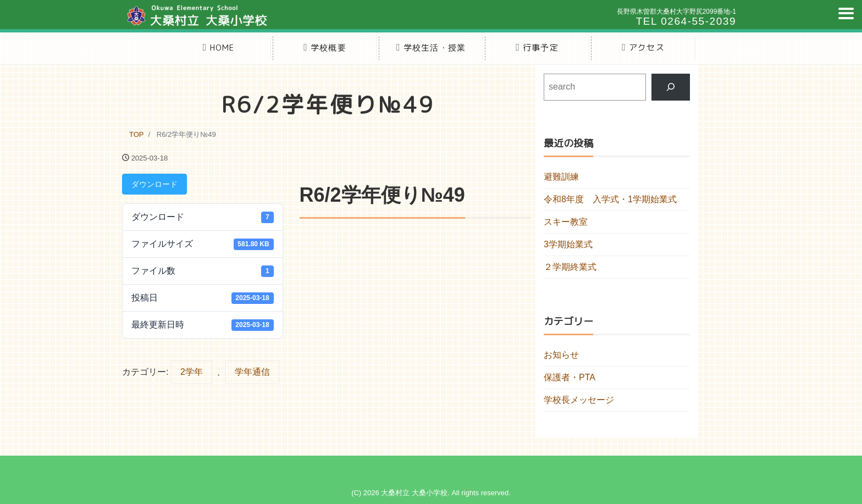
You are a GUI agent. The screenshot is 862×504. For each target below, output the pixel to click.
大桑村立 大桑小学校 (414, 493)
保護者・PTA (570, 377)
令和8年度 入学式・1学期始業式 (610, 199)
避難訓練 (561, 177)
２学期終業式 (570, 267)
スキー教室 (566, 222)
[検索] (671, 87)
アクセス (643, 48)
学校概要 (325, 48)
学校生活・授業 (431, 48)
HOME (219, 48)
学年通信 (252, 372)
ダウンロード (154, 184)
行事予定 (537, 48)
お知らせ (561, 355)
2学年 (192, 372)
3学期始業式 (568, 244)
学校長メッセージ (579, 400)
